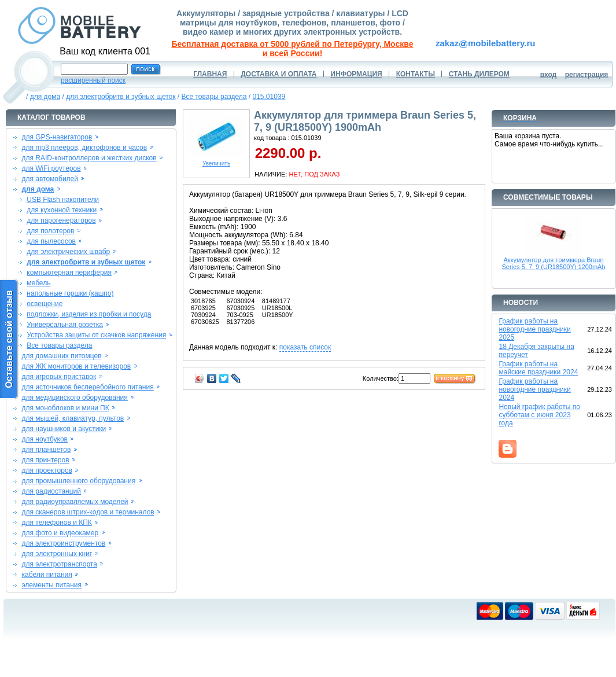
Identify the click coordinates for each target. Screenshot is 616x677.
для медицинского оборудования (74, 398)
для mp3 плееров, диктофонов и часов (84, 148)
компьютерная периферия (69, 273)
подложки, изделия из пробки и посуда (89, 314)
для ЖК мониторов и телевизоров (76, 366)
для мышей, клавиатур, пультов (73, 418)
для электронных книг (57, 554)
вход (549, 75)
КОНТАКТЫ (416, 74)
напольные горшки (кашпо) (70, 293)
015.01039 (269, 97)
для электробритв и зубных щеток (121, 97)
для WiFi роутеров (51, 168)
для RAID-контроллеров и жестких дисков (89, 158)
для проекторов (47, 470)
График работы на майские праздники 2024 (538, 368)
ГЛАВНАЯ (210, 74)
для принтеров (45, 460)
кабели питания (47, 575)
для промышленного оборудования (78, 481)
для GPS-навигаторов (57, 137)
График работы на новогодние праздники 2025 (534, 329)
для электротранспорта (59, 564)
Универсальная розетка (65, 325)
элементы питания (51, 585)
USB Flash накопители (63, 200)
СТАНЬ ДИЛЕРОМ (479, 74)
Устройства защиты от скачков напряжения (96, 335)
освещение (45, 304)
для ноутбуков (45, 439)
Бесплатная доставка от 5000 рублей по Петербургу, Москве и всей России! (293, 49)
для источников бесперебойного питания (87, 387)
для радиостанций (51, 491)
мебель (38, 283)
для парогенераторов (61, 220)
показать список (305, 347)
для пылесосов (51, 241)
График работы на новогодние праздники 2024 (534, 389)
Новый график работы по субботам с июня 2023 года (539, 415)
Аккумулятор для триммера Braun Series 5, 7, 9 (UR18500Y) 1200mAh (553, 263)
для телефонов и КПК (56, 523)
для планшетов (46, 450)
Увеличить (216, 161)
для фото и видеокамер (60, 533)
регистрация (587, 75)
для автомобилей (50, 179)
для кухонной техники (62, 210)
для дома (45, 97)
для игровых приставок (59, 377)
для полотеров (50, 231)
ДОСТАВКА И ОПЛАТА (279, 74)
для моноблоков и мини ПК (65, 408)
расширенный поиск (93, 80)
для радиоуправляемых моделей (75, 502)
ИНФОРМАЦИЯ (356, 74)
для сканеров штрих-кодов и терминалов (88, 512)
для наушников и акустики (64, 429)
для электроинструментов (63, 543)
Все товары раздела (214, 97)
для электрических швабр (68, 252)
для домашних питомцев (61, 356)
